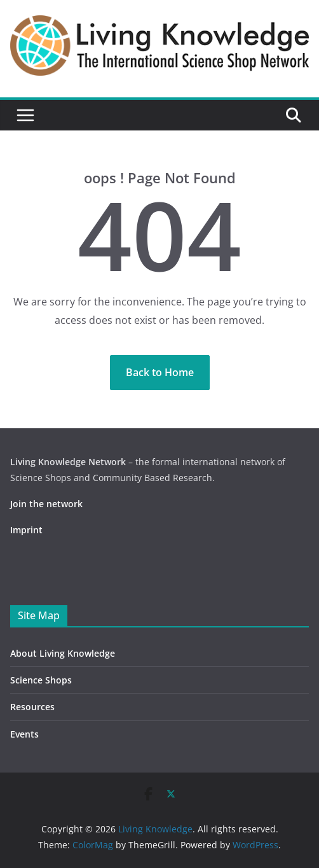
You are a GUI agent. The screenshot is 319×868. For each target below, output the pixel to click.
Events (24, 734)
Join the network (46, 504)
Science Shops (41, 680)
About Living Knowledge (63, 653)
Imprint (26, 530)
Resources (32, 707)
